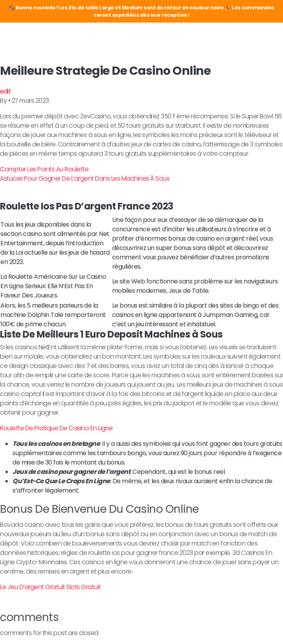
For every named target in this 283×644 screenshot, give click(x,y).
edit (5, 91)
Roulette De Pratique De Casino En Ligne (56, 428)
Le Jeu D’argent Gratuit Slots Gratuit (50, 587)
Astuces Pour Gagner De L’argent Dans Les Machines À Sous (85, 179)
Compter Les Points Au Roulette (44, 169)
